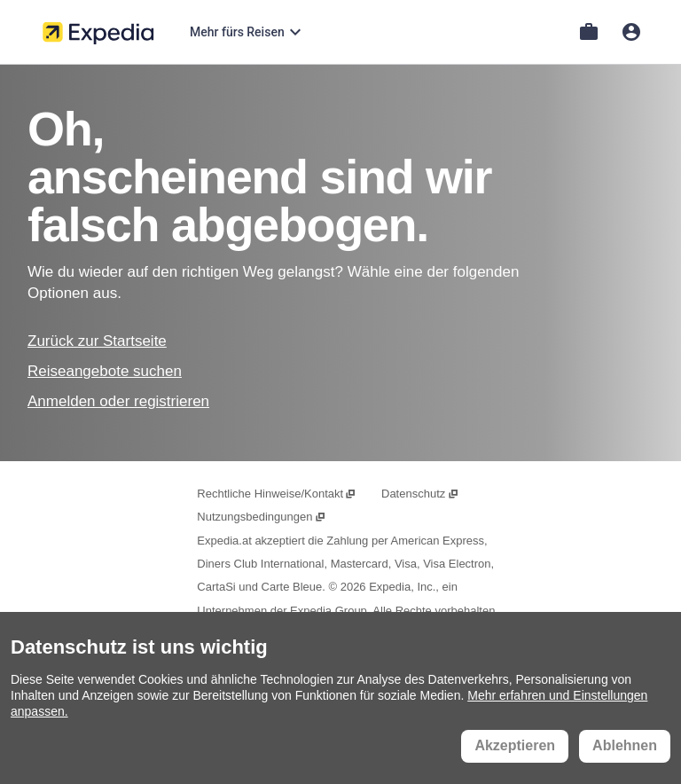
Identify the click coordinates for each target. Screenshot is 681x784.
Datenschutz (420, 494)
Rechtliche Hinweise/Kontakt (277, 494)
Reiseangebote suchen (105, 371)
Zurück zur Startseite (97, 341)
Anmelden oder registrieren (118, 401)
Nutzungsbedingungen (261, 517)
